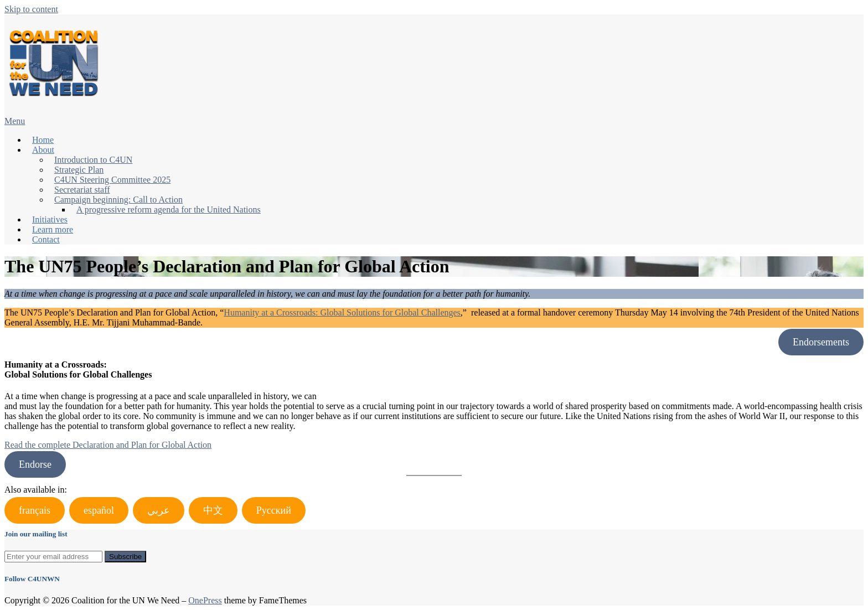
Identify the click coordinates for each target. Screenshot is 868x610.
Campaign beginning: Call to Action (118, 200)
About (43, 150)
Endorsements (821, 342)
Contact (46, 239)
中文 (213, 510)
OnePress (205, 600)
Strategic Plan (79, 170)
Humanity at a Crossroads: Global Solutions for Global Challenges (342, 312)
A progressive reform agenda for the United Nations (169, 210)
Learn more (53, 229)
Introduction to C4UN (93, 160)
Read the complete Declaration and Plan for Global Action (108, 445)
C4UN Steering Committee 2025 (112, 180)
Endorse (35, 464)
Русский (274, 510)
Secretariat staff (82, 190)
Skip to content (31, 9)
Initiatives (50, 219)
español (99, 510)
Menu (15, 121)
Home (43, 140)
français (35, 510)
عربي (159, 510)
